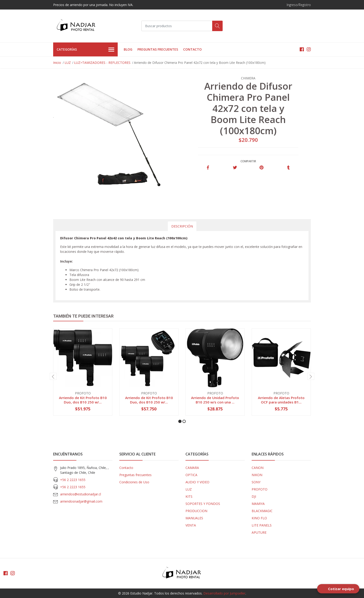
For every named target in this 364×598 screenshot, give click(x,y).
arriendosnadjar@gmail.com (81, 501)
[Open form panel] (338, 589)
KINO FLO (259, 518)
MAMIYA (258, 504)
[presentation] (53, 376)
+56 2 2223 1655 (73, 480)
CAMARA (192, 468)
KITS (189, 496)
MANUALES (194, 518)
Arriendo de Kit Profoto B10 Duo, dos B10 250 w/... (83, 400)
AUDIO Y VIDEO (197, 482)
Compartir (248, 161)
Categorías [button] (85, 50)
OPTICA (191, 475)
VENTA (191, 525)
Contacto (192, 49)
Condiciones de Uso (134, 482)
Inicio (57, 63)
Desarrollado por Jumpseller (224, 593)
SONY (256, 482)
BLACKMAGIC (262, 511)
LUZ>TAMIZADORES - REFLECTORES (102, 63)
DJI (254, 496)
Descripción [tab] (182, 226)
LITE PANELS (262, 525)
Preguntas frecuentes (158, 49)
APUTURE (259, 532)
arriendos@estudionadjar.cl (81, 494)
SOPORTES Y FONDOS (203, 504)
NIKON (257, 475)
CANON (258, 468)
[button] (180, 421)
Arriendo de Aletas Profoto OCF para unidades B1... (281, 400)
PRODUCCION (196, 511)
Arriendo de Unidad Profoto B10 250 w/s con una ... (215, 400)
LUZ (68, 63)
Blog (128, 49)
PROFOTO (260, 489)
